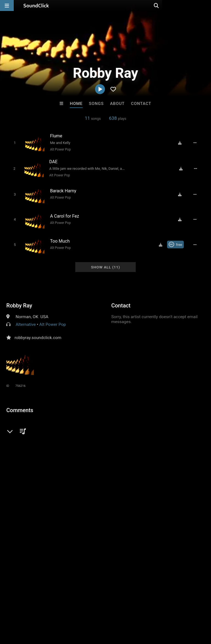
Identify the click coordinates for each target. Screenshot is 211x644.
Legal (148, 611)
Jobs (75, 611)
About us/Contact (49, 611)
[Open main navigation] (7, 5)
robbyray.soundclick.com (38, 333)
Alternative (26, 320)
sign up (28, 428)
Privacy (131, 611)
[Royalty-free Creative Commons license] (178, 240)
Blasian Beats (83, 527)
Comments (20, 405)
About (117, 104)
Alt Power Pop (59, 149)
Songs (96, 104)
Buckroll (38, 527)
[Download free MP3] (182, 143)
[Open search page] (206, 5)
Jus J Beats (173, 527)
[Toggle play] (13, 142)
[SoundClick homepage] (36, 5)
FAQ (23, 611)
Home (76, 104)
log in (48, 428)
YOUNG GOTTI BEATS (129, 527)
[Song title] (85, 136)
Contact (141, 104)
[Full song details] (198, 143)
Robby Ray (19, 301)
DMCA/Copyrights (102, 611)
